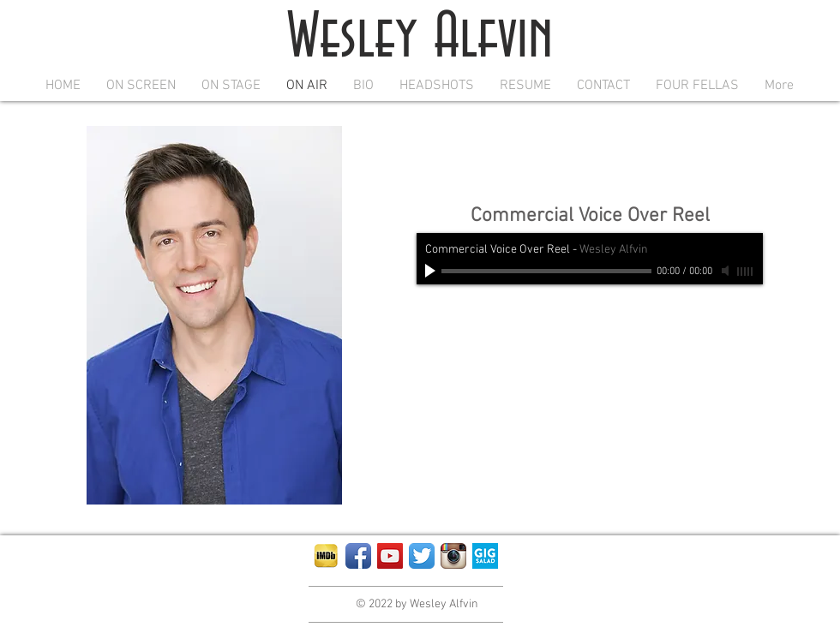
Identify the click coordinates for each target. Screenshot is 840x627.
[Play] (432, 271)
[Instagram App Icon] (453, 556)
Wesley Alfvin (420, 38)
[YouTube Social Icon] (390, 556)
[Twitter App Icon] (422, 556)
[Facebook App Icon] (358, 556)
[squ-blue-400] (485, 556)
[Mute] (727, 271)
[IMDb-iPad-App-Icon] (327, 556)
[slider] (746, 272)
